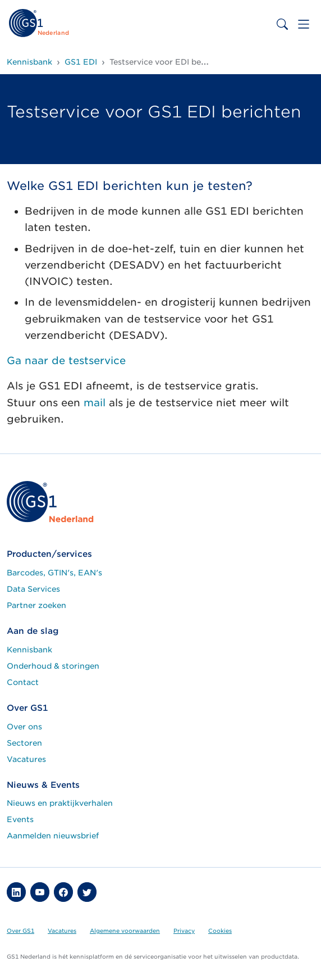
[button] (16, 892)
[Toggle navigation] (304, 24)
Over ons (24, 727)
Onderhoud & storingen (53, 666)
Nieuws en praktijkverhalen (60, 803)
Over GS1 (20, 931)
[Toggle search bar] (282, 24)
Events (20, 819)
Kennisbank (29, 650)
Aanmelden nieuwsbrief (53, 836)
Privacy (184, 931)
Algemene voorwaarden (125, 931)
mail (95, 403)
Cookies (220, 931)
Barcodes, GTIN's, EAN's (54, 573)
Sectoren (24, 743)
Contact (23, 682)
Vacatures (26, 759)
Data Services (33, 589)
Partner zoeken (36, 605)
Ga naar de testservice (66, 360)
